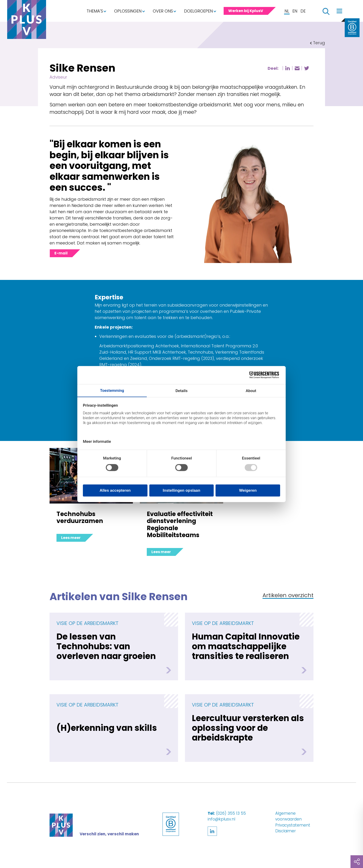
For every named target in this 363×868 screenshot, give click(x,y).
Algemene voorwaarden (288, 816)
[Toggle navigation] (339, 11)
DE (303, 11)
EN (295, 11)
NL (287, 11)
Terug (319, 43)
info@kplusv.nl (221, 819)
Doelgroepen (198, 11)
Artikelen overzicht (288, 596)
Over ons (163, 11)
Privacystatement (293, 825)
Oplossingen (128, 11)
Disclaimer (286, 831)
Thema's (95, 11)
